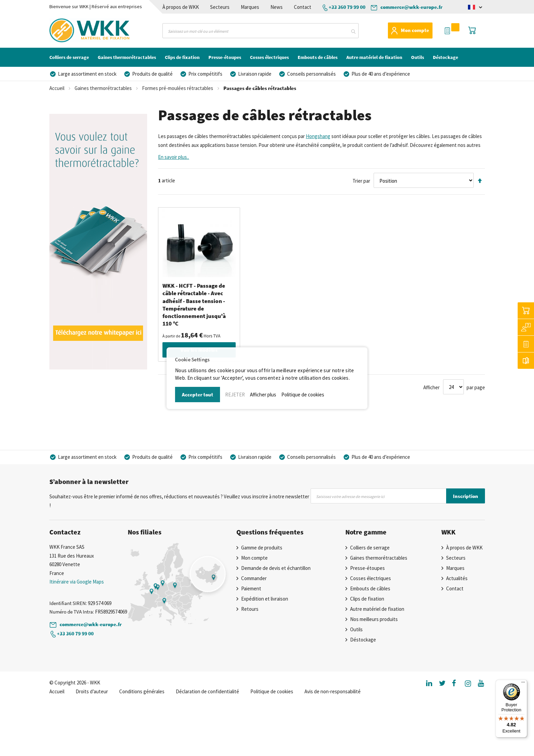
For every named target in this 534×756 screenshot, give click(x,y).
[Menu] (523, 684)
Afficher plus (263, 395)
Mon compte (415, 30)
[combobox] (261, 31)
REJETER (235, 395)
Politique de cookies (303, 395)
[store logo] (78, 30)
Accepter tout (198, 395)
